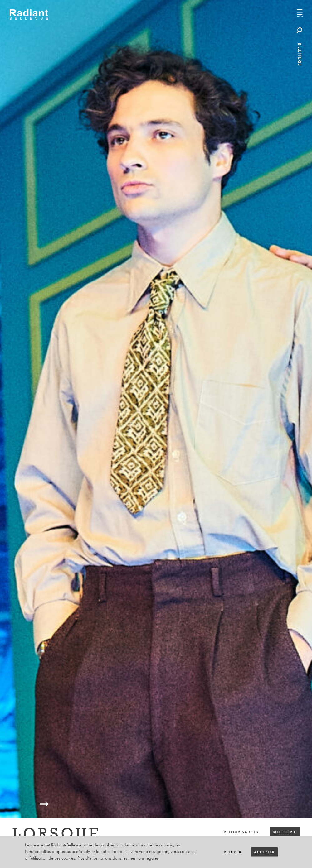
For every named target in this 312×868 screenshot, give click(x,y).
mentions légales (144, 858)
